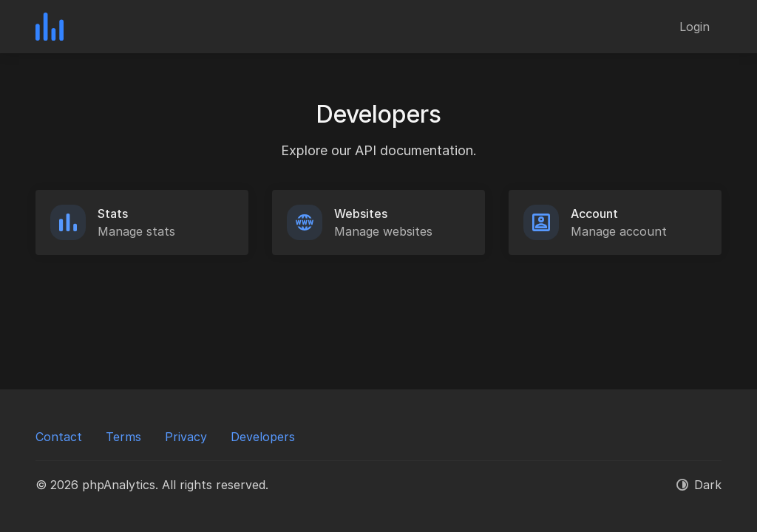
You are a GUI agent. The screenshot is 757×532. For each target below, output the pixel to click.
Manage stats (136, 231)
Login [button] (695, 27)
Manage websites (383, 231)
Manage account (619, 231)
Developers (263, 437)
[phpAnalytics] (50, 27)
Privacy (186, 437)
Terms (123, 437)
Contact (59, 437)
